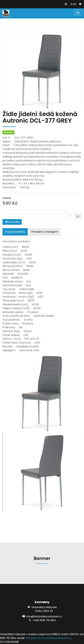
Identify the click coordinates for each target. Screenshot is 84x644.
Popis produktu (15, 232)
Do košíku (12, 222)
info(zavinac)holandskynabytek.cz (48, 638)
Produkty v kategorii (45, 232)
